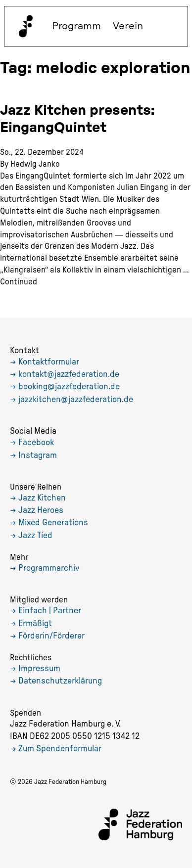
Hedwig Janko (35, 164)
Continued (19, 282)
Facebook (36, 443)
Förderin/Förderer (51, 636)
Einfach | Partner (50, 611)
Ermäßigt (35, 624)
